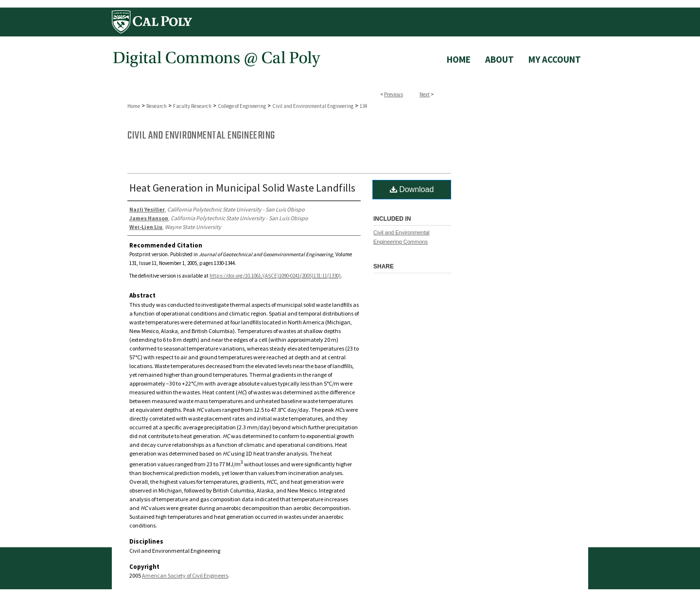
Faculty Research (192, 106)
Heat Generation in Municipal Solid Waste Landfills (242, 188)
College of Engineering (242, 106)
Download (412, 189)
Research (157, 106)
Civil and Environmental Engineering (313, 106)
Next (425, 94)
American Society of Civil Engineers (185, 575)
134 (363, 106)
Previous (394, 94)
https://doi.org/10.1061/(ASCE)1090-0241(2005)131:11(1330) (275, 276)
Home (134, 106)
